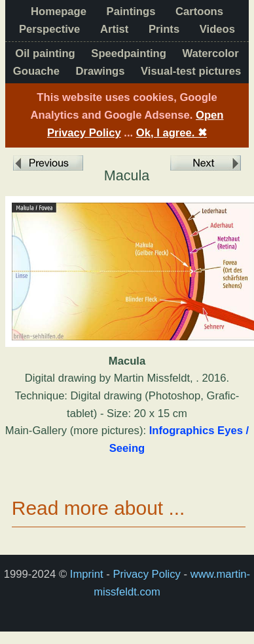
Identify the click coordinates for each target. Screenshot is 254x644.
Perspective (49, 29)
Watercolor (211, 53)
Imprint (87, 574)
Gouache (36, 71)
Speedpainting (129, 53)
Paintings (131, 11)
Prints (164, 29)
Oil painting (45, 53)
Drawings (100, 71)
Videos (217, 29)
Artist (114, 29)
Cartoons (199, 11)
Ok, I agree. (172, 133)
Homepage (59, 11)
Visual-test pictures (191, 71)
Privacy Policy (146, 574)
